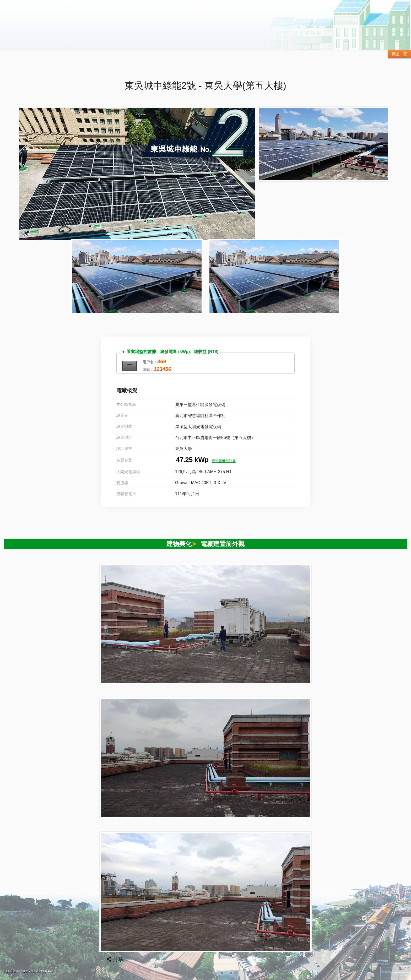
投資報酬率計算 (224, 461)
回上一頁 (399, 54)
